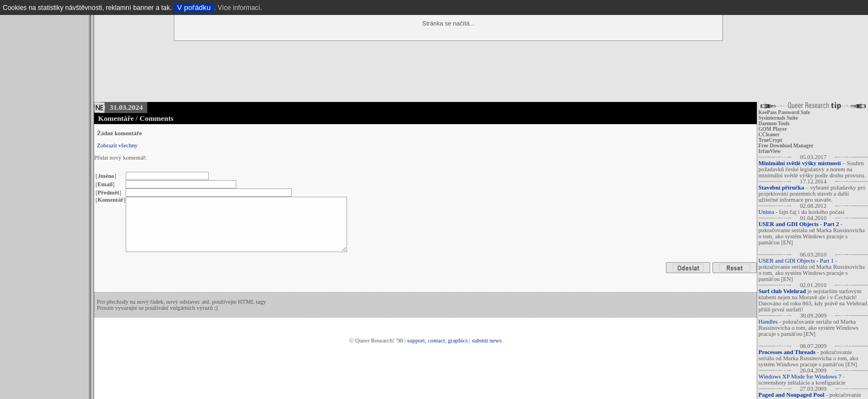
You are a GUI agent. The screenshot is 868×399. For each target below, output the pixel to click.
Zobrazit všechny (117, 145)
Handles (768, 322)
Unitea (766, 212)
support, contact (426, 341)
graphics (458, 341)
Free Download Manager (786, 146)
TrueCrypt (770, 140)
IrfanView (770, 151)
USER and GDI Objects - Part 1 (796, 261)
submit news (487, 341)
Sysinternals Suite (778, 118)
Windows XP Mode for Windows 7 (800, 377)
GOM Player (773, 129)
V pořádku (194, 7)
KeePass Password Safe (784, 112)
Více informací (239, 8)
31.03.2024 (126, 107)
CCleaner (769, 135)
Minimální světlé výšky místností (800, 163)
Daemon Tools (774, 124)
